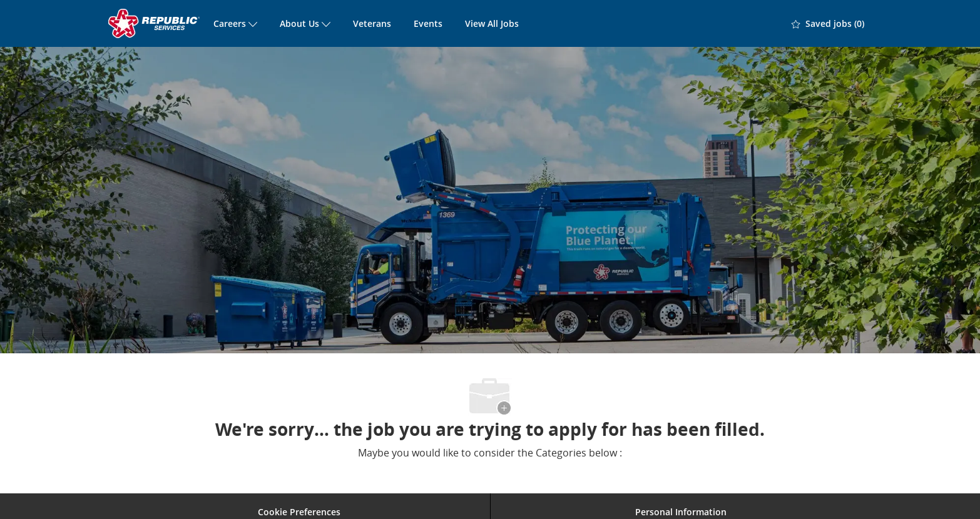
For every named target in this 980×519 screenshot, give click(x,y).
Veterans (372, 23)
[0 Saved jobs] (828, 24)
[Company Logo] (155, 23)
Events (428, 23)
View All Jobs (492, 23)
